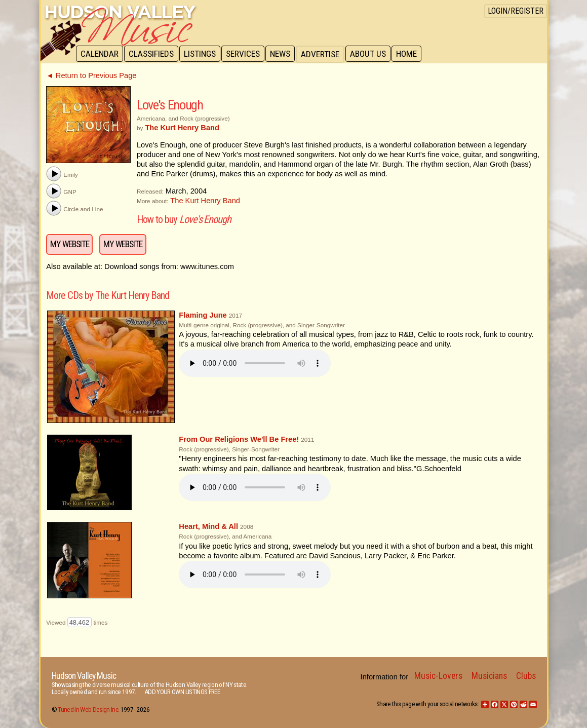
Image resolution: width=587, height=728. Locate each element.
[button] (54, 174)
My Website (70, 244)
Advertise (325, 54)
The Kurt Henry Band (205, 201)
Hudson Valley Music (84, 676)
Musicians (489, 676)
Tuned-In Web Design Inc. (88, 710)
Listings (202, 54)
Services (246, 54)
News (285, 54)
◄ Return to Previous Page (91, 75)
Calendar (100, 54)
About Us (374, 54)
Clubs (526, 676)
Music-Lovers (438, 676)
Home (413, 54)
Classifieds (153, 54)
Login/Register (516, 11)
